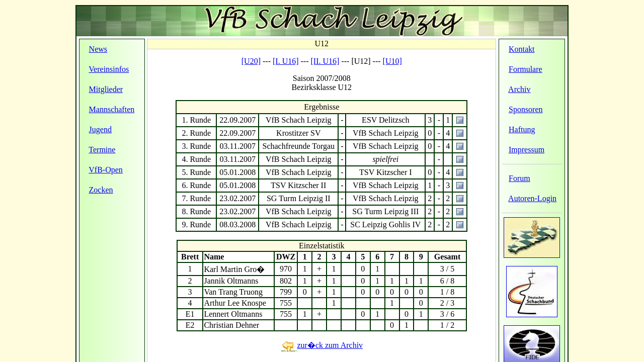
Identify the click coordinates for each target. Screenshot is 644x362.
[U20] (251, 61)
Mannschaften (112, 109)
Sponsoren (526, 109)
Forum (519, 178)
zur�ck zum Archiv (321, 345)
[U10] (392, 61)
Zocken (101, 190)
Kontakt (522, 49)
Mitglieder (106, 89)
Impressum (527, 150)
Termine (102, 150)
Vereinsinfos (109, 69)
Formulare (526, 69)
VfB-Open (106, 170)
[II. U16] (325, 61)
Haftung (522, 129)
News (98, 49)
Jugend (100, 129)
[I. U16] (286, 61)
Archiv (519, 89)
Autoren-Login (532, 198)
